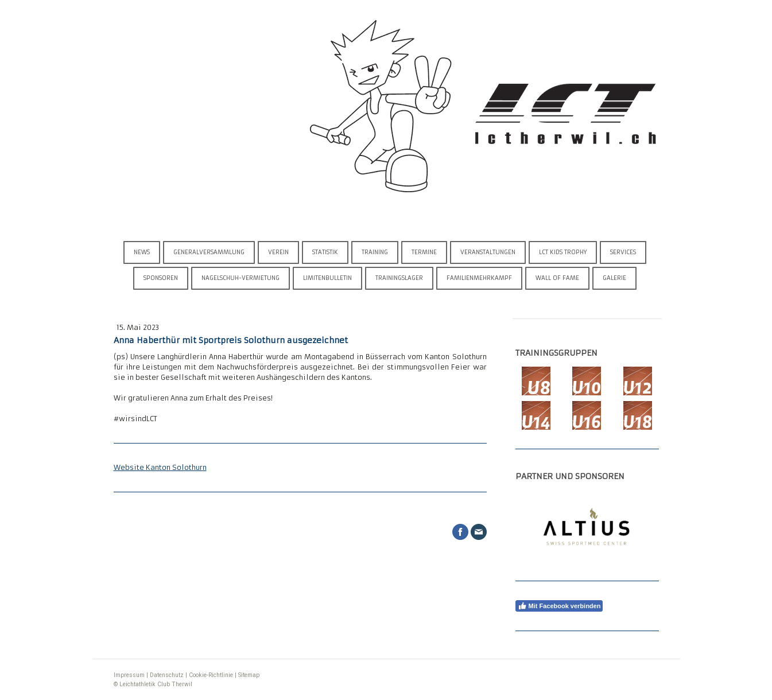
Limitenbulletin (327, 278)
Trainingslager (399, 278)
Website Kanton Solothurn (160, 467)
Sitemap (249, 675)
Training (375, 252)
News (142, 252)
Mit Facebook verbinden (559, 606)
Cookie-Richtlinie (211, 675)
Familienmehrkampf (479, 278)
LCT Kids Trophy (563, 252)
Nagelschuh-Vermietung (240, 278)
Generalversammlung (209, 252)
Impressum (129, 675)
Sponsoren (161, 278)
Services (623, 252)
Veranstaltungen (488, 252)
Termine (424, 252)
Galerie (614, 278)
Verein (278, 252)
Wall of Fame (557, 278)
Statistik (325, 252)
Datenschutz (167, 675)
